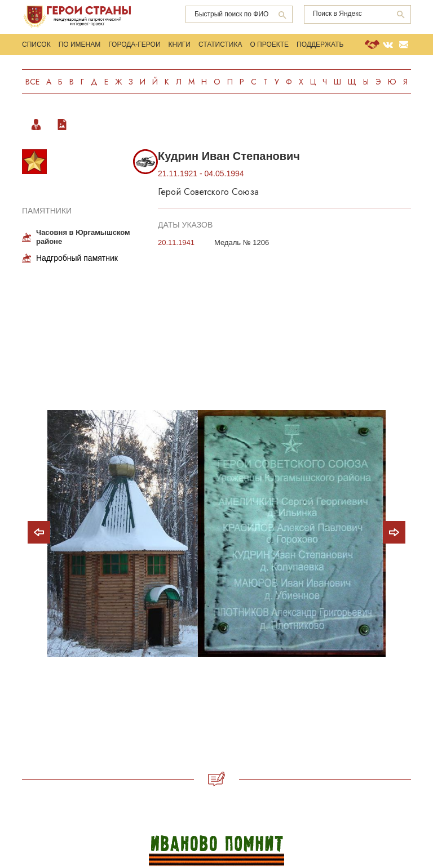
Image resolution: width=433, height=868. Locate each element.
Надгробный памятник (77, 258)
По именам (80, 44)
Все (32, 82)
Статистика (220, 44)
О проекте (269, 44)
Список (36, 44)
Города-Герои (134, 44)
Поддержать (320, 44)
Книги (180, 44)
